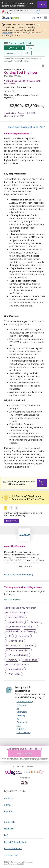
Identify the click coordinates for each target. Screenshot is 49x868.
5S (35, 627)
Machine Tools (16, 641)
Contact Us (10, 822)
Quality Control (16, 622)
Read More (24, 566)
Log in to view (42, 483)
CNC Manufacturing (18, 655)
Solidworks (14, 631)
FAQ (6, 835)
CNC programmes (17, 664)
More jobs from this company (19, 574)
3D (10, 636)
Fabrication (24, 636)
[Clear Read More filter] (24, 566)
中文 (30, 48)
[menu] (45, 18)
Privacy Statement (13, 849)
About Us (9, 798)
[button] (45, 30)
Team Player (31, 660)
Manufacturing (16, 669)
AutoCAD (13, 660)
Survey (8, 805)
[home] (10, 18)
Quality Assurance (17, 627)
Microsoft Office (16, 617)
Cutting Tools (15, 646)
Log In (38, 18)
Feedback (9, 829)
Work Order (14, 674)
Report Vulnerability (15, 842)
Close (42, 4)
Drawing (31, 631)
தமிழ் (27, 53)
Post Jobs (9, 811)
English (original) (13, 48)
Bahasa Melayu (13, 53)
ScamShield (7, 33)
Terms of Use (11, 855)
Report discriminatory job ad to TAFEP (26, 127)
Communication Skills (19, 650)
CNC (31, 646)
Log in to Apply (24, 754)
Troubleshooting (17, 612)
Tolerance (36, 622)
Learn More (11, 521)
